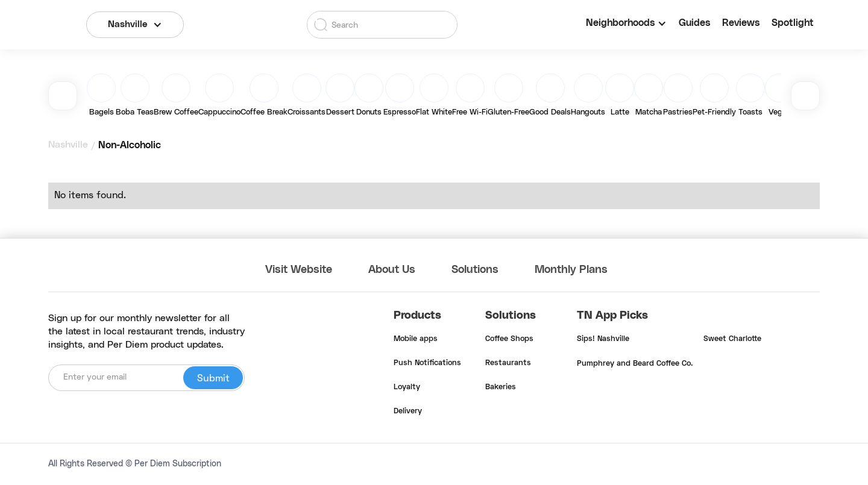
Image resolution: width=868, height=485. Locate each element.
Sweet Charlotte (732, 339)
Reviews (741, 23)
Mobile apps (416, 339)
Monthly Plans (571, 270)
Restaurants (508, 363)
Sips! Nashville (603, 339)
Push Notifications (427, 363)
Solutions (475, 270)
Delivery (408, 411)
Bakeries (501, 387)
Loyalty (407, 387)
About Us (392, 270)
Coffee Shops (509, 339)
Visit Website (299, 270)
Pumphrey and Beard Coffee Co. (635, 364)
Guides (694, 23)
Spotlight (793, 23)
